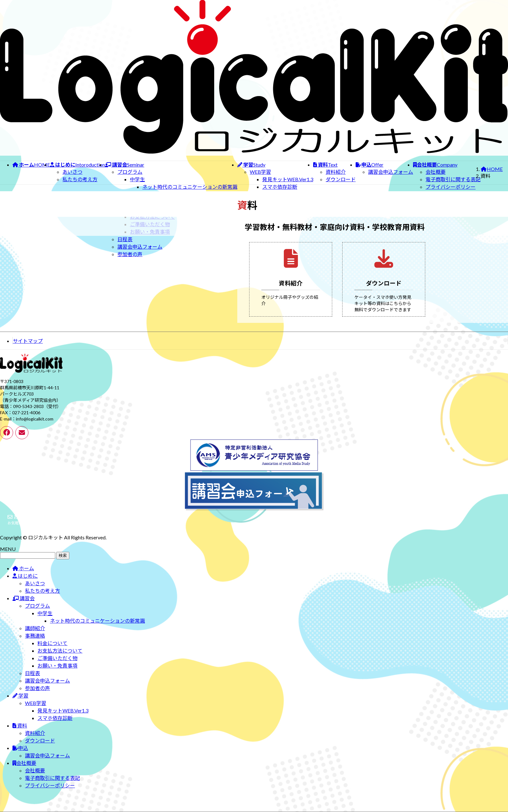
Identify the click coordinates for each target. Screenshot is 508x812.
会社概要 (436, 172)
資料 (20, 732)
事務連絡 (35, 642)
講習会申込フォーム (140, 247)
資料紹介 (336, 172)
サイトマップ (28, 347)
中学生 (137, 179)
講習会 (24, 604)
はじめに (25, 582)
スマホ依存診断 (280, 187)
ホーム (23, 574)
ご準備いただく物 (57, 664)
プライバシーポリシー (451, 187)
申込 (20, 754)
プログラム (130, 172)
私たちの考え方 (80, 179)
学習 (20, 702)
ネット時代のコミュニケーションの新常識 (190, 187)
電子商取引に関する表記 (453, 179)
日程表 (125, 239)
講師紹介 (35, 634)
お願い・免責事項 (57, 672)
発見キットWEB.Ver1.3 (288, 179)
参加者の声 (130, 254)
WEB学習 (260, 172)
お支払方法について (60, 657)
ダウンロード (341, 179)
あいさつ (72, 172)
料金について (52, 649)
